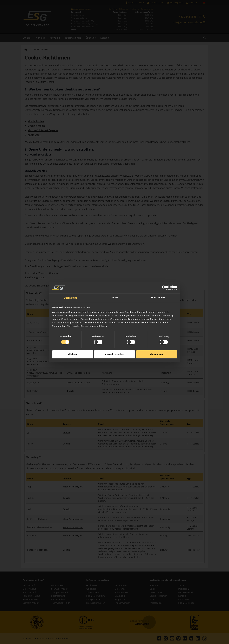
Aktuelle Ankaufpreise (81, 9)
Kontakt (105, 38)
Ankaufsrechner (155, 3)
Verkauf (40, 38)
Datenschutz (156, 592)
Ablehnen (73, 342)
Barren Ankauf (58, 599)
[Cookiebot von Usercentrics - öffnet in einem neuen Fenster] (164, 275)
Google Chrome (36, 126)
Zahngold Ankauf (60, 592)
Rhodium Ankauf (31, 599)
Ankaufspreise (175, 3)
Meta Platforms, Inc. (73, 487)
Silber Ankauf (29, 589)
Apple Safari (34, 135)
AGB (152, 599)
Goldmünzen (121, 585)
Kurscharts (184, 599)
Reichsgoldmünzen (96, 603)
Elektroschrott (58, 596)
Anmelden (192, 3)
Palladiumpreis (147, 9)
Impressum (184, 589)
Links (152, 589)
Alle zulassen (156, 342)
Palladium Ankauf (31, 596)
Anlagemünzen (94, 599)
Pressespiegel (156, 603)
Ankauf (27, 38)
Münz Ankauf (58, 585)
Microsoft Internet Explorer (43, 130)
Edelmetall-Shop (186, 603)
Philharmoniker (122, 603)
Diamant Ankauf (31, 603)
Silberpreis (124, 9)
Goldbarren (92, 585)
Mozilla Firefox (36, 121)
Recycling (55, 38)
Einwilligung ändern (35, 277)
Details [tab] (114, 285)
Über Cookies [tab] (158, 285)
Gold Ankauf (29, 585)
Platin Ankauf (29, 592)
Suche (181, 585)
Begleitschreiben (135, 3)
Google (71, 391)
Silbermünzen (122, 592)
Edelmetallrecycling (96, 596)
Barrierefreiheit (186, 592)
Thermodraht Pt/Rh (61, 603)
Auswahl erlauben (114, 342)
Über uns (91, 38)
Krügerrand (120, 599)
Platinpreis (135, 9)
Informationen (73, 38)
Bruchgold (120, 596)
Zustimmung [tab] (71, 286)
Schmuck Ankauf (59, 589)
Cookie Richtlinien (39, 49)
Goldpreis (113, 9)
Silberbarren (93, 592)
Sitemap (154, 585)
